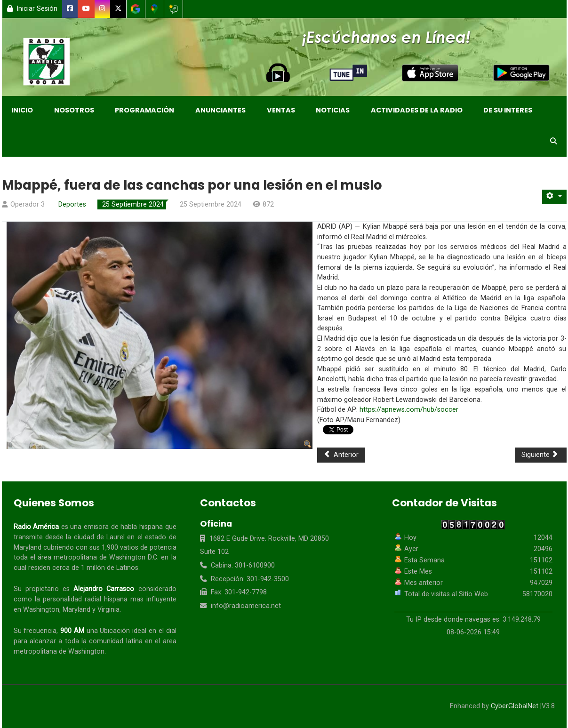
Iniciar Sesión (32, 9)
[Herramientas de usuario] (554, 197)
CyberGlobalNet (515, 706)
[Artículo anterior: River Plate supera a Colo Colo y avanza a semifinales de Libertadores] (341, 455)
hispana (151, 527)
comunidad (106, 641)
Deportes (72, 204)
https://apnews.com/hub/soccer (409, 410)
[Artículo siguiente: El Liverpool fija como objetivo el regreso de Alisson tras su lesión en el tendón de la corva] (541, 455)
